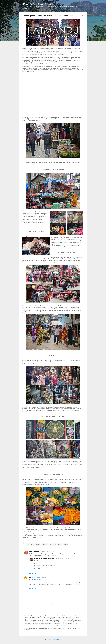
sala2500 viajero (34, 551)
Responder (33, 574)
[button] (83, 16)
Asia (28, 544)
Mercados (53, 544)
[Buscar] (86, 5)
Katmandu (63, 534)
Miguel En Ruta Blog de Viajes (37, 4)
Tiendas (65, 544)
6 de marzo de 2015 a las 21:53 (47, 551)
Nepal (59, 544)
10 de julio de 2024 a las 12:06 (39, 577)
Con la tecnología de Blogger (53, 640)
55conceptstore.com (35, 580)
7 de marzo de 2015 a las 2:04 (62, 558)
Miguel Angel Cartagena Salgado (44, 558)
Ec (30, 577)
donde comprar (36, 544)
